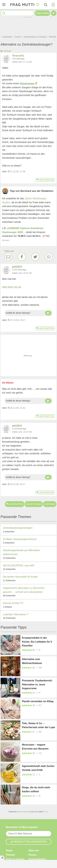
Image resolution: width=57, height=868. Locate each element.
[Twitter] (35, 257)
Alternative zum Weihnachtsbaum (32, 661)
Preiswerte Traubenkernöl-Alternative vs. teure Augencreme (37, 684)
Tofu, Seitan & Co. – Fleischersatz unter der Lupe (38, 725)
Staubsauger (27, 83)
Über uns (34, 851)
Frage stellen (42, 13)
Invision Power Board (24, 812)
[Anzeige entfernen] (2, 858)
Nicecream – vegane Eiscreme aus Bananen (35, 747)
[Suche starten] (4, 13)
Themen (10, 855)
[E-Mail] (8, 257)
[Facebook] (22, 257)
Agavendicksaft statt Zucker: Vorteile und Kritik (39, 768)
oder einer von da (12, 287)
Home (9, 851)
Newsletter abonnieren (29, 842)
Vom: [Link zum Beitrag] (5, 171)
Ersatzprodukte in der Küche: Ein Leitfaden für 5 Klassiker (37, 642)
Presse (33, 855)
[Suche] (46, 5)
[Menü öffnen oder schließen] (4, 5)
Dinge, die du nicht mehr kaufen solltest (36, 789)
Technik (7, 51)
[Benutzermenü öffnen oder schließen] (53, 5)
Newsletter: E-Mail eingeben (22, 827)
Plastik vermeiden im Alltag (38, 701)
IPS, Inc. (45, 812)
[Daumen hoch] (48, 313)
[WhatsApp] (49, 257)
